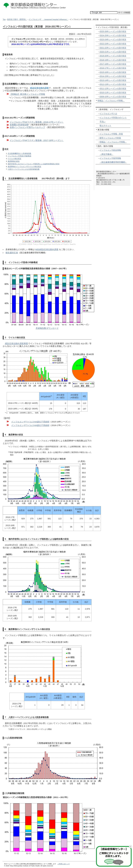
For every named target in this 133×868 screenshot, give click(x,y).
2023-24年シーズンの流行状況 (113, 40)
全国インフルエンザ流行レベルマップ (27, 127)
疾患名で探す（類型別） (17, 19)
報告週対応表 (12, 253)
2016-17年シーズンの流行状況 (113, 68)
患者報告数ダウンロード (47, 328)
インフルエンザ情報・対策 (111, 134)
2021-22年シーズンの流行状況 (113, 48)
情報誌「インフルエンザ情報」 (111, 101)
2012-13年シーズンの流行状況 (113, 84)
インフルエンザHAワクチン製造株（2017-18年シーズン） (37, 140)
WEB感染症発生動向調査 (47, 249)
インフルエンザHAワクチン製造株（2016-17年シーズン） (37, 122)
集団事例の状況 (14, 161)
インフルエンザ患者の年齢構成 (20, 156)
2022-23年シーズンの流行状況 (113, 44)
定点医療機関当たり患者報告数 (20, 153)
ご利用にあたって (64, 864)
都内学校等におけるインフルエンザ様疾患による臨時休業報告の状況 (34, 164)
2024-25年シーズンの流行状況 (113, 35)
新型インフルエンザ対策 (110, 138)
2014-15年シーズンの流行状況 (113, 76)
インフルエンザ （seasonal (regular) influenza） (48, 19)
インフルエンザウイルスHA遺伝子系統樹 (30, 422)
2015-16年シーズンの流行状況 (113, 72)
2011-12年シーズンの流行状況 (113, 88)
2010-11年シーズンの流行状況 (113, 93)
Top (4, 19)
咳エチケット (105, 126)
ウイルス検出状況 (15, 159)
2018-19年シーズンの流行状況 (113, 60)
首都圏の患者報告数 (19, 125)
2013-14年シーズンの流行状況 (113, 80)
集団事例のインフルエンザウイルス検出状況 (25, 166)
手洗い (103, 122)
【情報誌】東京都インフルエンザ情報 (27, 94)
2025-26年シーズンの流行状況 (113, 31)
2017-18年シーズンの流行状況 (113, 64)
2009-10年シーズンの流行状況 (113, 97)
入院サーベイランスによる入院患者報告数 (24, 169)
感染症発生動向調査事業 (16, 344)
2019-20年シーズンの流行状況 (113, 56)
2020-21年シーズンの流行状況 (113, 52)
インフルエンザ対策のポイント (113, 118)
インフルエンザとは (108, 114)
